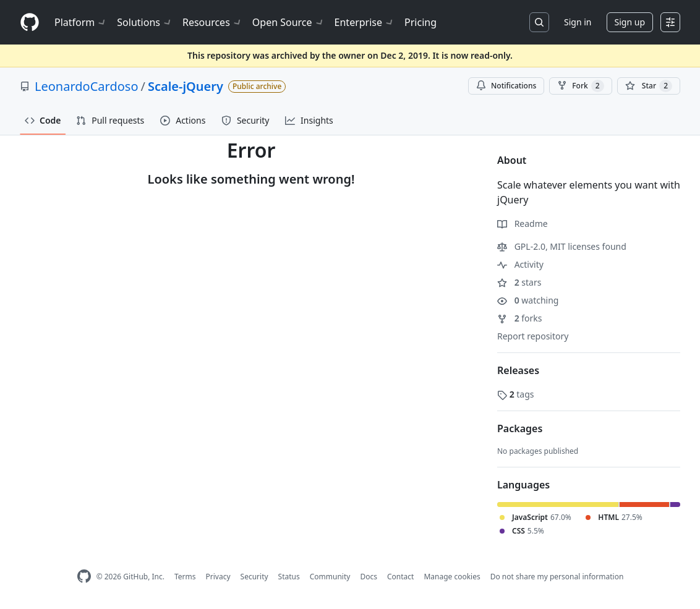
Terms (185, 577)
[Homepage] (30, 23)
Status (289, 577)
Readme (523, 224)
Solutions (145, 22)
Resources (212, 22)
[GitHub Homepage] (84, 577)
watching (528, 300)
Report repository (533, 336)
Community (330, 577)
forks (520, 318)
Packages (520, 428)
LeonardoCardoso (87, 86)
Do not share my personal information (557, 577)
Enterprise (365, 22)
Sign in (578, 22)
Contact (400, 577)
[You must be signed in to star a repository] (649, 86)
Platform (81, 22)
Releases (518, 370)
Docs (369, 577)
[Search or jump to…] (539, 22)
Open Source (288, 22)
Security (254, 577)
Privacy (218, 577)
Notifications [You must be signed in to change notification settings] (506, 86)
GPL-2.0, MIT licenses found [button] (562, 246)
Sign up (630, 22)
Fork (580, 86)
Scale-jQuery (186, 86)
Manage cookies (452, 577)
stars (519, 282)
